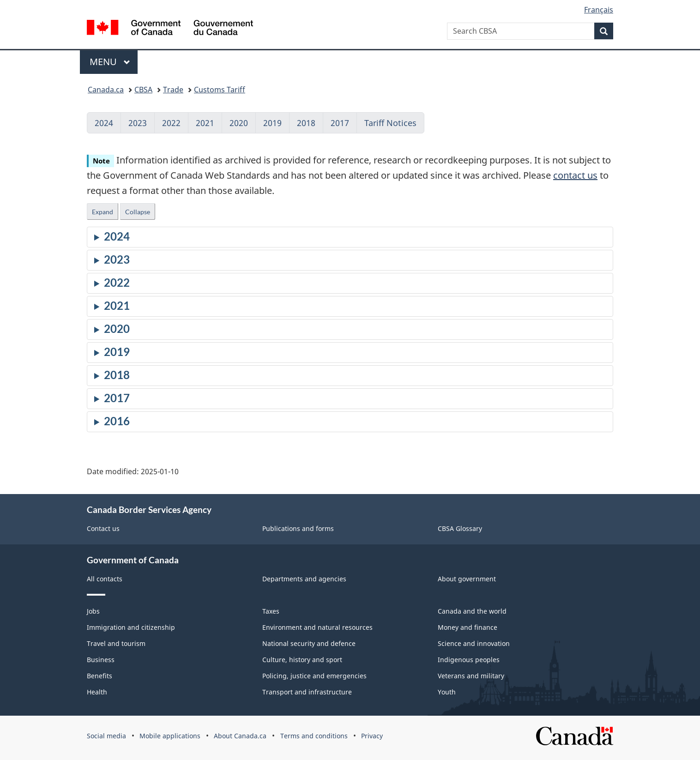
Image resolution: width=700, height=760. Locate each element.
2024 (104, 123)
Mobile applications (170, 736)
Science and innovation (474, 643)
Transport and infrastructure (307, 692)
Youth (447, 692)
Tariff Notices (390, 123)
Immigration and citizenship (131, 627)
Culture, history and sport (302, 660)
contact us (575, 175)
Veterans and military (471, 676)
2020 (239, 123)
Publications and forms (298, 528)
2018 (306, 123)
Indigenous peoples (469, 660)
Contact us (103, 528)
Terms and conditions (314, 736)
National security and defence (309, 643)
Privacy (372, 736)
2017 (340, 123)
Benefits (100, 676)
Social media (106, 736)
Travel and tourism (116, 643)
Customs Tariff (220, 90)
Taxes (271, 611)
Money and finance (468, 627)
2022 (171, 123)
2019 (272, 123)
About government (467, 579)
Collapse (138, 212)
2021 (205, 123)
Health (97, 692)
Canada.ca (106, 90)
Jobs (93, 611)
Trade (173, 90)
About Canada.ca (240, 736)
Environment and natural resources (317, 627)
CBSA (143, 90)
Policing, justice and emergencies (314, 676)
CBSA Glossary (460, 528)
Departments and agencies (304, 579)
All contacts (105, 579)
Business (101, 660)
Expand (103, 212)
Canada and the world (472, 611)
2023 (138, 123)
